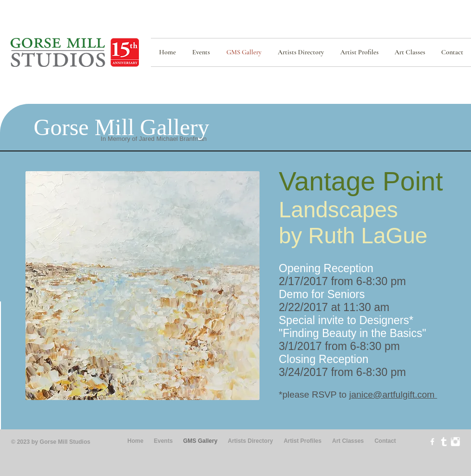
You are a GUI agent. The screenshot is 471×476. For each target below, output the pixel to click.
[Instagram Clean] (455, 442)
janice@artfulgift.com (393, 395)
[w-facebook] (432, 442)
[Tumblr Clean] (444, 442)
